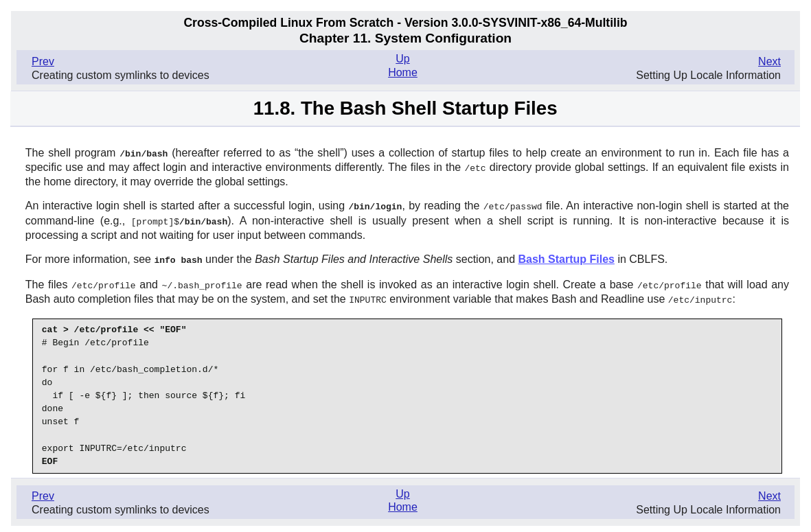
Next (769, 61)
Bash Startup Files (566, 256)
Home (403, 72)
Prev (43, 61)
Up (402, 59)
